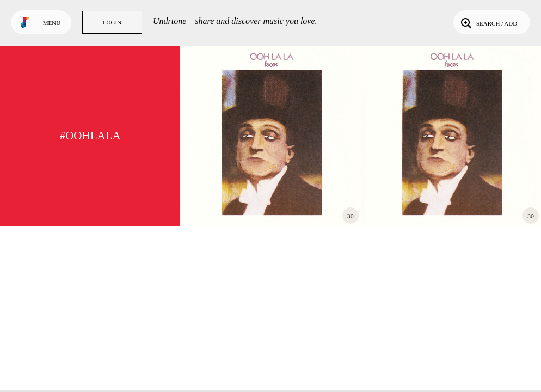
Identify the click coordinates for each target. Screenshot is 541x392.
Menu (52, 23)
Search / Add (488, 22)
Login (112, 22)
